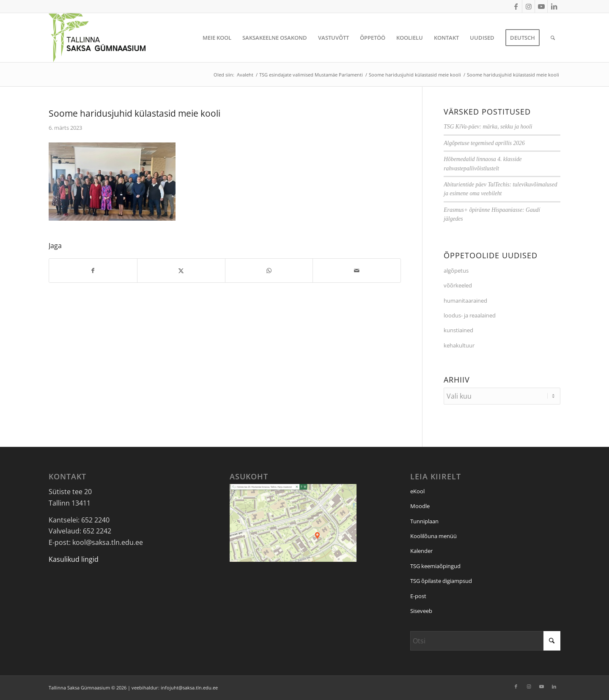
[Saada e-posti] (357, 271)
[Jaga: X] (181, 271)
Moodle (420, 506)
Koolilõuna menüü (433, 536)
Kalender (421, 551)
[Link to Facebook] (516, 6)
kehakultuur (459, 345)
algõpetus (456, 271)
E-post (418, 596)
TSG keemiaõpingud (435, 566)
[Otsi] (553, 38)
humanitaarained (465, 301)
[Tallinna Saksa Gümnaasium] (97, 38)
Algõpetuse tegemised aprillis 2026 (484, 143)
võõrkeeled (458, 285)
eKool (417, 491)
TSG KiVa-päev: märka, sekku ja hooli (488, 127)
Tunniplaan (424, 521)
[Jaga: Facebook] (93, 271)
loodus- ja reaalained (470, 315)
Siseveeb (421, 611)
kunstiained (458, 330)
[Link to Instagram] (528, 6)
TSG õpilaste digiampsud (441, 581)
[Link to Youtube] (541, 6)
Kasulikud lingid (74, 559)
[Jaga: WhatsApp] (269, 271)
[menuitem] (217, 38)
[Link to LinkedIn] (554, 6)
